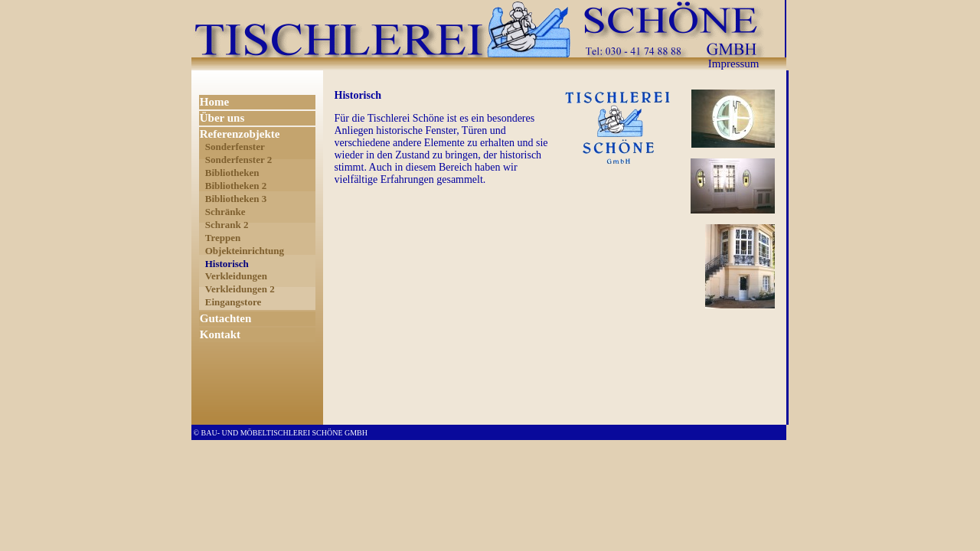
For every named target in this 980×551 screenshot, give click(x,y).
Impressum (734, 64)
